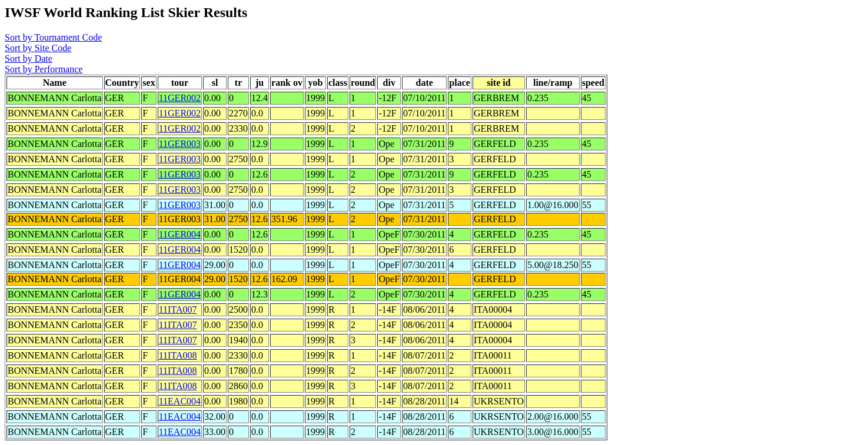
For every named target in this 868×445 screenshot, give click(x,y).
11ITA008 (178, 355)
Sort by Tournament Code (53, 37)
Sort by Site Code (38, 48)
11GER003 (180, 144)
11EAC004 (180, 401)
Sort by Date (29, 58)
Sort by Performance (44, 69)
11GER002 (180, 98)
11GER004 (180, 234)
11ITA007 (178, 310)
